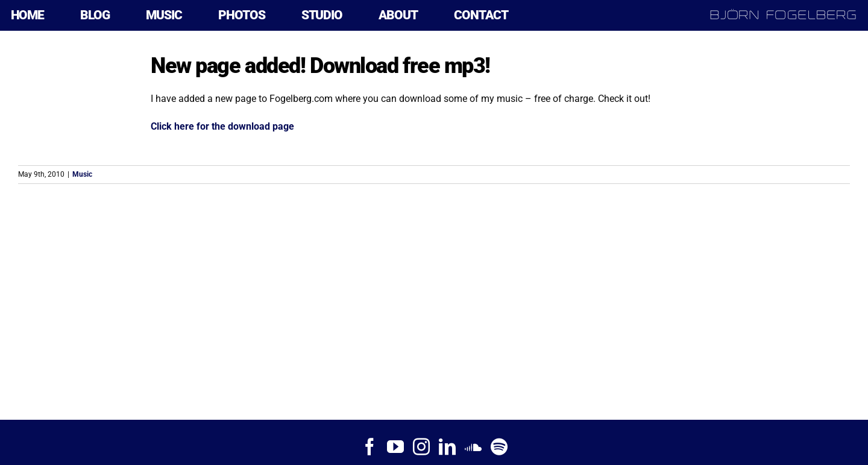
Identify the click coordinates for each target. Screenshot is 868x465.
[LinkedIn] (447, 447)
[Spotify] (499, 447)
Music (82, 174)
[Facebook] (370, 447)
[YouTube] (395, 447)
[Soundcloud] (473, 447)
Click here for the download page (222, 126)
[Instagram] (421, 447)
